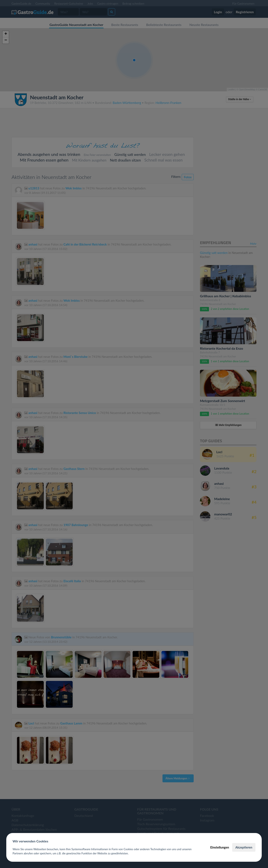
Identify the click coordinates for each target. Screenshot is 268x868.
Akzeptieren (244, 847)
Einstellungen (220, 847)
